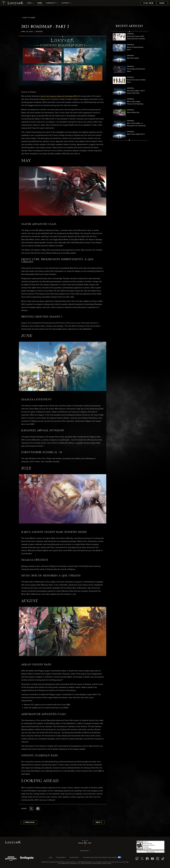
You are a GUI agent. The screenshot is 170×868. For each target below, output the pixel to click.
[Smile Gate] (27, 859)
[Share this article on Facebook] (38, 809)
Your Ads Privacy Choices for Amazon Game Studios (102, 857)
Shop (162, 3)
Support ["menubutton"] (66, 3)
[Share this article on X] (31, 809)
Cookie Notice (74, 857)
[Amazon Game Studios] (11, 859)
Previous (29, 822)
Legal (50, 857)
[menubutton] (85, 851)
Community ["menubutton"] (52, 3)
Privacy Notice (61, 857)
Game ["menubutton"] (30, 3)
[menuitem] (30, 3)
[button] (63, 61)
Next (99, 822)
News (40, 3)
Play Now (148, 3)
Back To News (28, 18)
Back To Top (85, 843)
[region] (129, 86)
